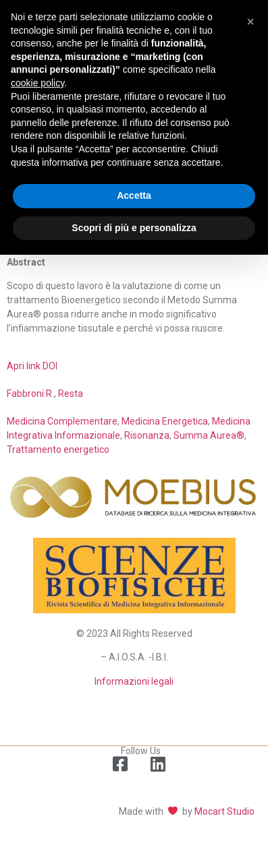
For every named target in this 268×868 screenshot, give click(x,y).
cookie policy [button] (37, 83)
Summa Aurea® (209, 435)
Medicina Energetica (165, 421)
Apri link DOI (32, 366)
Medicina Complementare (62, 421)
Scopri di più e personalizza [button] (134, 228)
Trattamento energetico (58, 449)
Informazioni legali (134, 681)
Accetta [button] (134, 195)
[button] (250, 22)
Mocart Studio (224, 811)
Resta (71, 394)
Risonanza (147, 435)
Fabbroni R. (30, 394)
